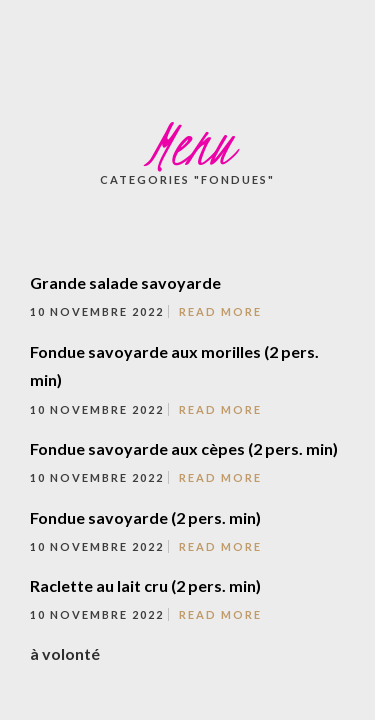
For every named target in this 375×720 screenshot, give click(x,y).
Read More (220, 311)
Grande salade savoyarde (125, 282)
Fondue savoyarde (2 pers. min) (145, 517)
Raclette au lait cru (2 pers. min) (145, 585)
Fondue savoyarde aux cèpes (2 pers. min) (184, 448)
